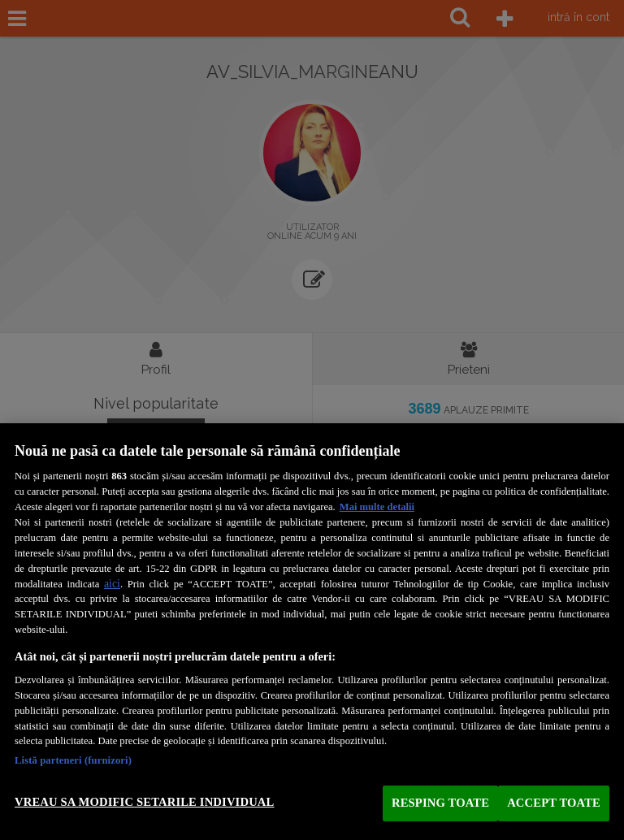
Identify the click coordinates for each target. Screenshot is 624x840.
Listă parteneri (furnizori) (73, 760)
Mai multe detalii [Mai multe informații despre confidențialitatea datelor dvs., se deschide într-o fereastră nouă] (377, 507)
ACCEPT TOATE (554, 803)
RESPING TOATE (440, 803)
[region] (312, 632)
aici (112, 584)
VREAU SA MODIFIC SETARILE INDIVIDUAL (144, 802)
